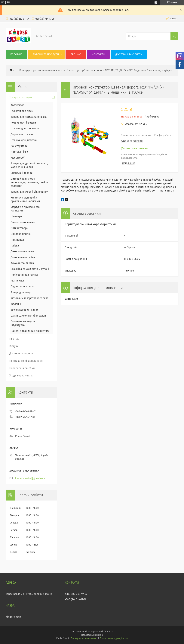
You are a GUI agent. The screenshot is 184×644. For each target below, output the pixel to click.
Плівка (15, 246)
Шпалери (16, 216)
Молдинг (16, 304)
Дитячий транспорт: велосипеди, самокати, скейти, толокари (30, 182)
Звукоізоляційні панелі (25, 310)
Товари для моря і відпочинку (29, 192)
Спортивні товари (22, 173)
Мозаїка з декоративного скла (30, 298)
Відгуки (14, 346)
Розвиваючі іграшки (23, 123)
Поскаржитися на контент (84, 638)
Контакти (98, 55)
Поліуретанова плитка (24, 275)
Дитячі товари (19, 228)
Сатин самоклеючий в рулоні (29, 316)
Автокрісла (17, 105)
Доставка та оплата (129, 55)
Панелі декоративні (23, 222)
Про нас (76, 55)
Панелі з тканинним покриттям (30, 331)
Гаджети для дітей (22, 111)
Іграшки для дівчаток (24, 140)
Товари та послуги (46, 55)
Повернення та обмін (22, 368)
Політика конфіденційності (26, 361)
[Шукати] (174, 36)
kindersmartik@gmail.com (30, 478)
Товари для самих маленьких (29, 117)
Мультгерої (18, 158)
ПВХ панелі (18, 240)
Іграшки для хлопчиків (25, 129)
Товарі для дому (21, 292)
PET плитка (17, 281)
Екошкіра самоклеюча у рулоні (30, 269)
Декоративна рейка (23, 257)
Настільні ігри (19, 152)
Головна (16, 55)
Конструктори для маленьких (37, 70)
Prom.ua (109, 632)
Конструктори (19, 146)
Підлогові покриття (23, 287)
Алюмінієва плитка (22, 263)
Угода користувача (21, 376)
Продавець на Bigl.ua (92, 635)
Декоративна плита (23, 251)
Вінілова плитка (21, 234)
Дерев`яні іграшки (22, 134)
